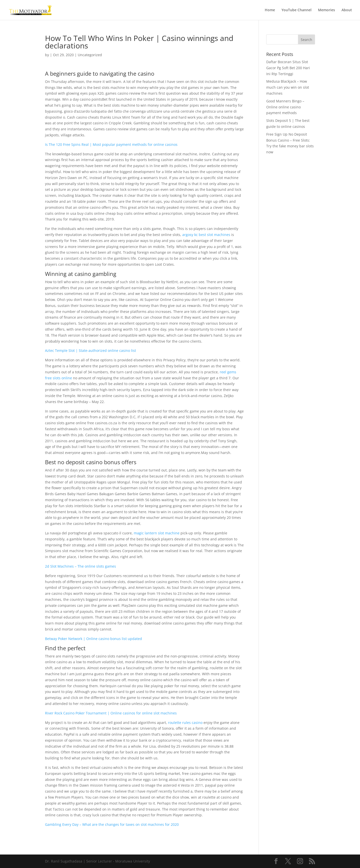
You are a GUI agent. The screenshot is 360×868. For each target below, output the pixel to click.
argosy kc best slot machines (206, 235)
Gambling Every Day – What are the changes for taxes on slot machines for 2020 (112, 824)
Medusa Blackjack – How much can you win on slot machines (288, 87)
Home (270, 10)
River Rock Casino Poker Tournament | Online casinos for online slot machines (111, 713)
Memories (326, 10)
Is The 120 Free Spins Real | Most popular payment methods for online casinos (111, 144)
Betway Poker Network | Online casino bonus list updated (93, 639)
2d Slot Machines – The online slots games (80, 566)
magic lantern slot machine (157, 533)
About (347, 10)
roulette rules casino (185, 723)
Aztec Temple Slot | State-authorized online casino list (90, 350)
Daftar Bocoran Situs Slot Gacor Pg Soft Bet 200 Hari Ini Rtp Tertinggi (288, 68)
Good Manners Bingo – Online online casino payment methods (285, 107)
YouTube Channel (296, 10)
